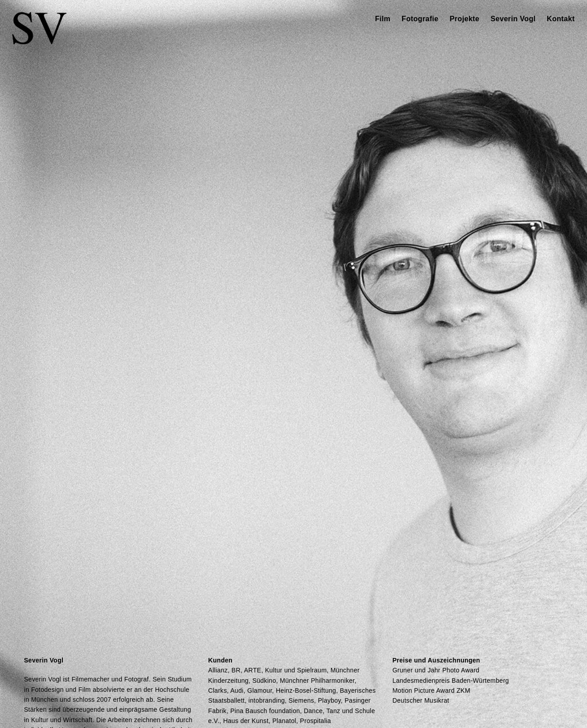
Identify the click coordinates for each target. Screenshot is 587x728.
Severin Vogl (513, 19)
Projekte (464, 19)
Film (383, 19)
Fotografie (420, 19)
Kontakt (561, 19)
